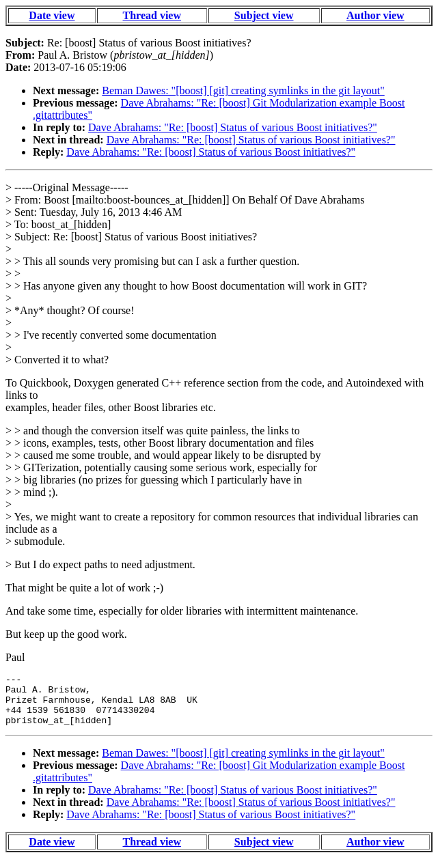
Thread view (152, 15)
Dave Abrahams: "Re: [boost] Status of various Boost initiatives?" (233, 127)
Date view (52, 15)
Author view (375, 15)
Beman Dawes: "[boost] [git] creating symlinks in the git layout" (243, 90)
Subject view (264, 15)
